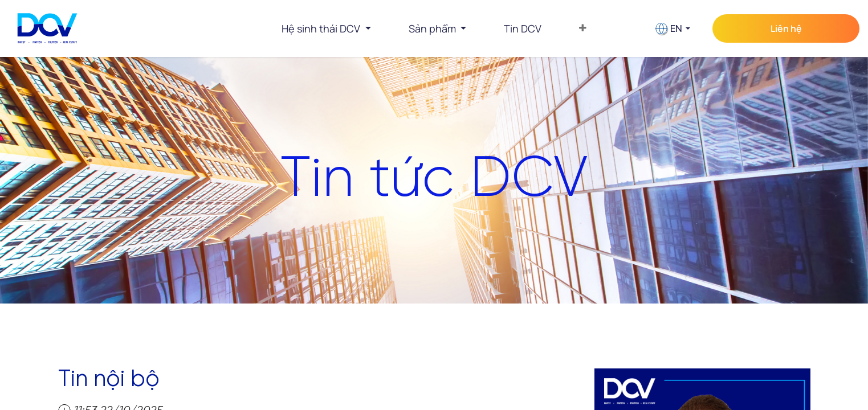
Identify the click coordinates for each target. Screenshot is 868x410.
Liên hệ (786, 28)
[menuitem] (523, 28)
